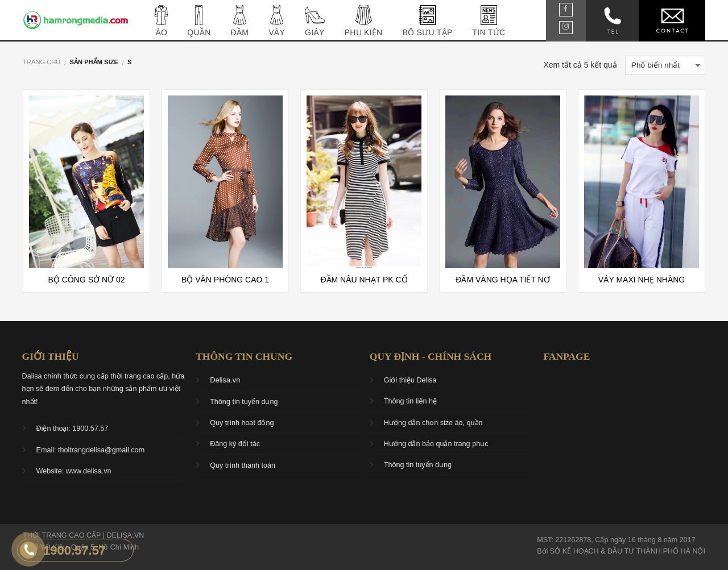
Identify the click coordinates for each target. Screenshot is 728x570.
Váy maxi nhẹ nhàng (642, 280)
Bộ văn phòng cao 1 (225, 280)
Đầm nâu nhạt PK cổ (364, 280)
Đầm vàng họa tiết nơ (502, 280)
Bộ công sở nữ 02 (87, 280)
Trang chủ (42, 62)
